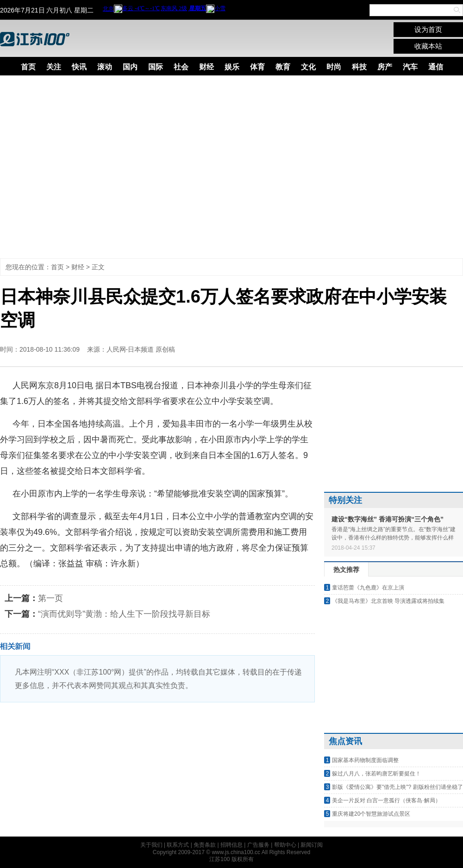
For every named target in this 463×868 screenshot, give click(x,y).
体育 (257, 67)
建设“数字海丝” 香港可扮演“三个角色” (388, 519)
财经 (206, 67)
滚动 (105, 67)
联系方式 (178, 845)
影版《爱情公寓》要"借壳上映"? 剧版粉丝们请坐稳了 (397, 787)
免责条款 (205, 845)
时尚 (334, 67)
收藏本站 (428, 46)
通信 (436, 67)
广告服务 (258, 845)
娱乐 (232, 67)
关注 (54, 67)
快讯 (79, 67)
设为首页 (428, 29)
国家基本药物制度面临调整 (365, 760)
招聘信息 (231, 845)
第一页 (50, 598)
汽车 (410, 67)
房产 (385, 67)
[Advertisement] (87, 167)
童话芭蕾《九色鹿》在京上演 (368, 588)
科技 (359, 67)
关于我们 (151, 845)
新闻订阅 (312, 845)
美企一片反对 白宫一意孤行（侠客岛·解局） (386, 800)
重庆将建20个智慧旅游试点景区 (371, 814)
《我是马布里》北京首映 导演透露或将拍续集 (388, 601)
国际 (156, 67)
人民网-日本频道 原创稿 (141, 349)
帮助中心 (285, 845)
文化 (308, 67)
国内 (130, 67)
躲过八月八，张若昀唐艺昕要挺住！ (376, 774)
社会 (181, 67)
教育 (283, 67)
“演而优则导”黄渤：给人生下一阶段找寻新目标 (124, 614)
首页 (28, 67)
